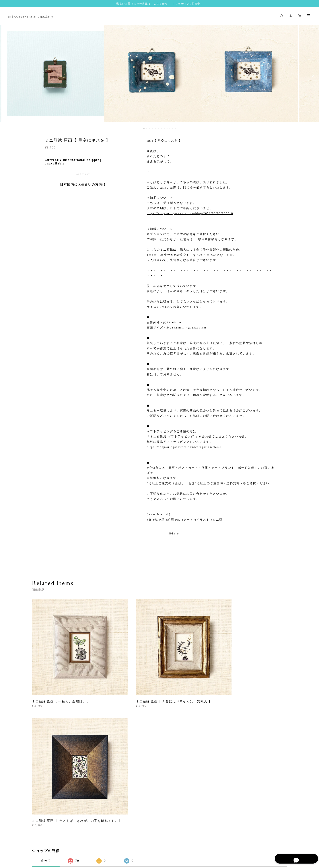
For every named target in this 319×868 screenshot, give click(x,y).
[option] (159, 75)
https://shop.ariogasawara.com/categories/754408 (185, 447)
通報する (174, 533)
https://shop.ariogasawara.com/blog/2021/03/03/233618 (190, 213)
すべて (46, 727)
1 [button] (144, 129)
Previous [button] (7, 75)
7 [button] (161, 129)
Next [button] (312, 75)
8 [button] (164, 129)
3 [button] (150, 129)
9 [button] (167, 129)
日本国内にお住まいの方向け (83, 185)
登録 (248, 785)
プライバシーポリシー (86, 842)
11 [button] (173, 129)
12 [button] (176, 129)
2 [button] (147, 129)
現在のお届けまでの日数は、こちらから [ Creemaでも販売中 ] (159, 4)
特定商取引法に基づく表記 (120, 842)
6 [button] (158, 129)
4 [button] (153, 129)
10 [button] (170, 129)
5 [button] (156, 129)
